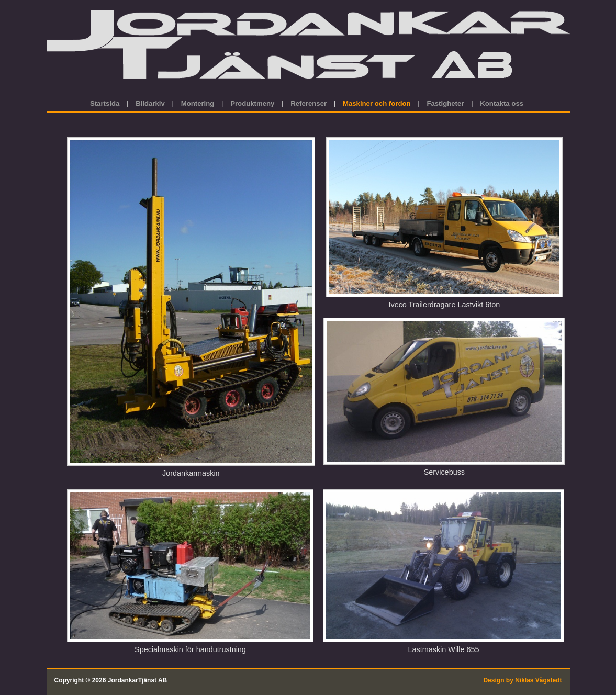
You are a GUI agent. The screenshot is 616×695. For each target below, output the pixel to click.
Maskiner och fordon (377, 103)
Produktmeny (252, 103)
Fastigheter (445, 103)
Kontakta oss (502, 103)
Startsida (106, 103)
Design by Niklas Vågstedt (522, 680)
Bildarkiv (150, 103)
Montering (198, 103)
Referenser (309, 103)
